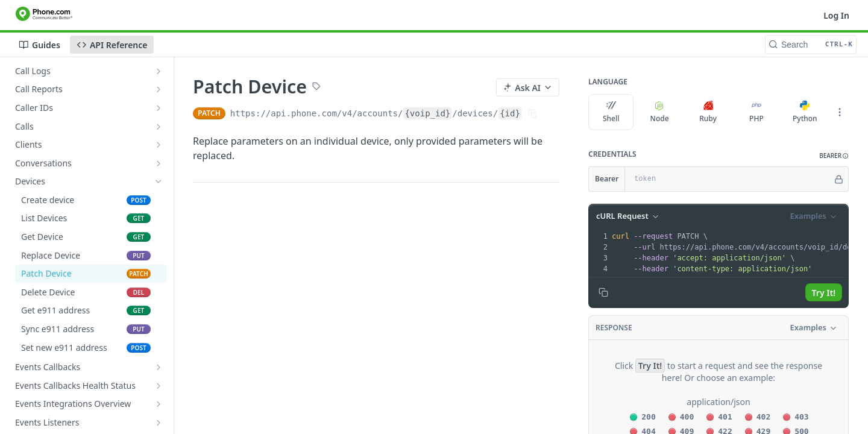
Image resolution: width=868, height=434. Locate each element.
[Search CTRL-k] (811, 45)
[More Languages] (840, 112)
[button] (834, 156)
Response (614, 328)
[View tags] (316, 87)
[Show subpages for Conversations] (159, 163)
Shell (611, 112)
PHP (756, 112)
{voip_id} (427, 113)
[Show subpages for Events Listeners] (159, 423)
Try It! (824, 293)
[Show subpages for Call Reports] (159, 89)
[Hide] (839, 179)
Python (805, 112)
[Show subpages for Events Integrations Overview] (159, 404)
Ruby (708, 112)
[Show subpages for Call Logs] (159, 71)
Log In (836, 15)
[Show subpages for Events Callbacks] (159, 367)
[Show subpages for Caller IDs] (159, 108)
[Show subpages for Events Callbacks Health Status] (159, 386)
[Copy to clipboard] (603, 292)
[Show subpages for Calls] (159, 127)
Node (660, 112)
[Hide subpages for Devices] (159, 181)
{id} (510, 113)
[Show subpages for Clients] (159, 145)
